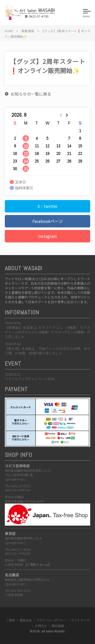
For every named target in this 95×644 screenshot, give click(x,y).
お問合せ (41, 626)
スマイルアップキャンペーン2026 (30, 379)
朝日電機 (58, 626)
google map (15, 479)
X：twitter (48, 206)
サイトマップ (80, 620)
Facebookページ (48, 221)
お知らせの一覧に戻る (31, 94)
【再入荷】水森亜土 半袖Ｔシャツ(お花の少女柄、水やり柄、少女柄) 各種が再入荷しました (48, 351)
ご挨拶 (10, 620)
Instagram (48, 236)
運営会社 (26, 620)
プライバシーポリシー (51, 620)
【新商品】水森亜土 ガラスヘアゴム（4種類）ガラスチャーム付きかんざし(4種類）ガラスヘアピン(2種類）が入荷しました (48, 332)
